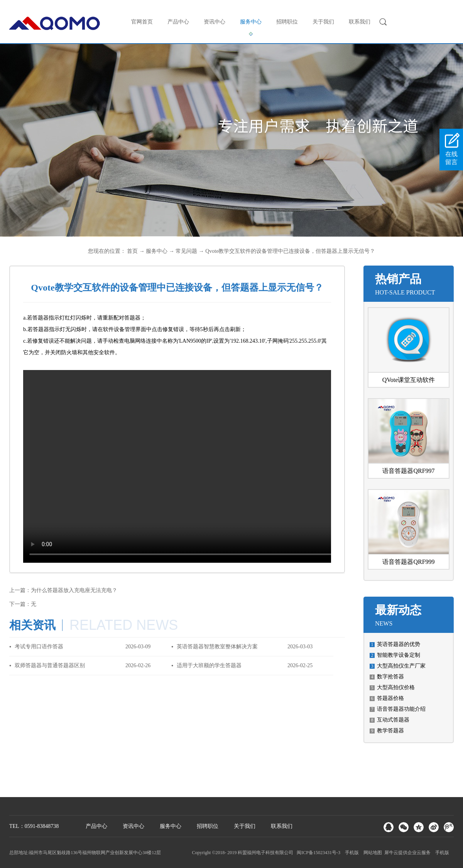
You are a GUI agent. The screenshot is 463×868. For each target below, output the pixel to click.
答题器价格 (390, 698)
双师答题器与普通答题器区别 (50, 665)
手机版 (351, 853)
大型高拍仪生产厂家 (401, 666)
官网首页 (142, 22)
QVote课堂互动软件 (409, 380)
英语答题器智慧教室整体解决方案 (217, 647)
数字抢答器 (390, 677)
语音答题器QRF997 (408, 471)
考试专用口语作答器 (39, 647)
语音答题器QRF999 (408, 562)
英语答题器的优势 (399, 644)
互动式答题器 (393, 720)
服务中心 (157, 251)
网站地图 (372, 853)
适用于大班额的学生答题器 (209, 665)
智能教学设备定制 (399, 655)
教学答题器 (390, 731)
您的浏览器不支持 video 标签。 (216, 466)
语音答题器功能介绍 (401, 709)
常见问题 (186, 251)
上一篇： (63, 590)
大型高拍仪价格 (396, 687)
